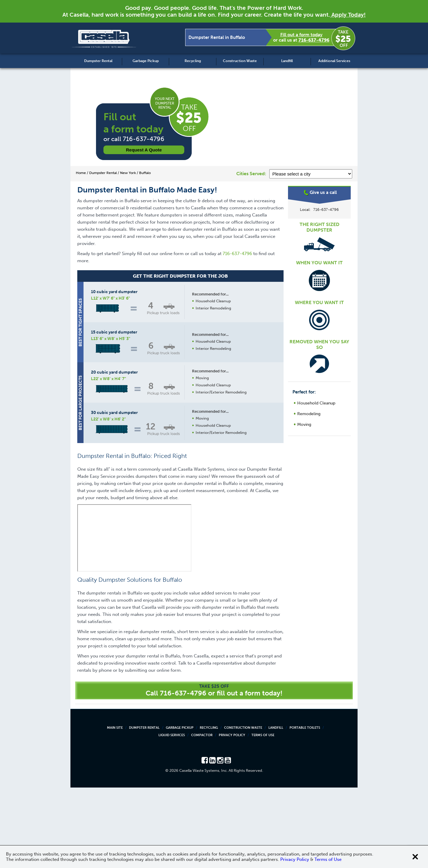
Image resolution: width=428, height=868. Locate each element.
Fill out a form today (301, 35)
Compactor (202, 816)
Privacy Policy (232, 816)
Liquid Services (172, 816)
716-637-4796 (314, 40)
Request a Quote (144, 150)
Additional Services (334, 61)
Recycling (193, 61)
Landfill (287, 61)
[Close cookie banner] (415, 857)
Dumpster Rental (98, 61)
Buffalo (320, 209)
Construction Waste (240, 61)
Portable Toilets (305, 808)
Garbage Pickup (146, 61)
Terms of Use (263, 816)
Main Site (115, 808)
